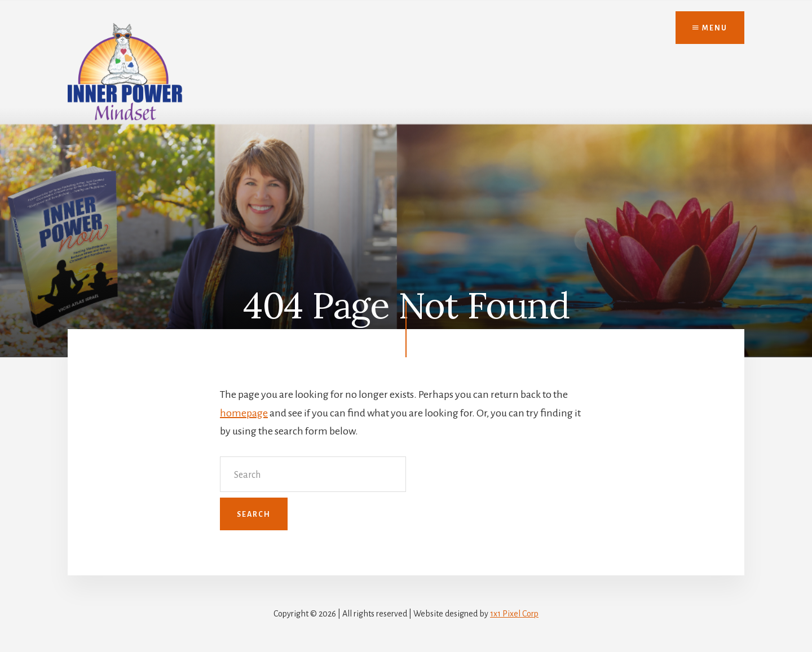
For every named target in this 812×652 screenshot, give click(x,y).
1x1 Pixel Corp (514, 614)
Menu (710, 28)
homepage (244, 413)
